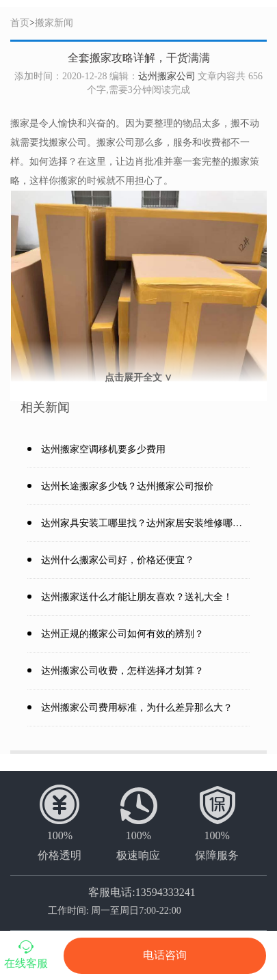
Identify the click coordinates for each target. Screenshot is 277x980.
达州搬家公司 (167, 76)
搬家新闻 (54, 23)
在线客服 (26, 954)
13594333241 (166, 892)
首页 (20, 23)
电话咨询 (165, 955)
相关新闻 (45, 407)
